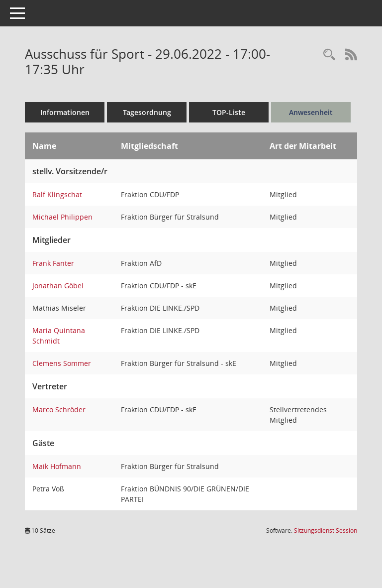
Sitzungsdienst (326, 530)
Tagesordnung (147, 112)
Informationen (65, 112)
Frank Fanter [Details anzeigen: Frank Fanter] (53, 263)
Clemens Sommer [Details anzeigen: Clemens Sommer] (62, 363)
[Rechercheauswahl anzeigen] (329, 55)
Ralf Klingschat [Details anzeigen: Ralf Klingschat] (57, 194)
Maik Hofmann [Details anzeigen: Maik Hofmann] (57, 466)
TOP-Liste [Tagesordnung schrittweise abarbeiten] (229, 112)
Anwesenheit (311, 112)
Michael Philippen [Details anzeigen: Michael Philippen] (62, 217)
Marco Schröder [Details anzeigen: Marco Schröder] (59, 410)
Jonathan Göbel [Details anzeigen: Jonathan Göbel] (58, 286)
